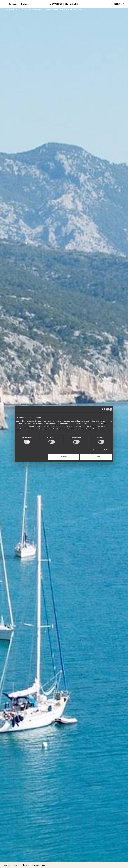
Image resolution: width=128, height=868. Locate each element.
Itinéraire (26, 865)
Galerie (16, 865)
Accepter (96, 457)
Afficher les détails (100, 450)
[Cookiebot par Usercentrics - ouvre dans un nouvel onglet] (102, 410)
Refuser (64, 457)
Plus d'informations (94, 429)
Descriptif (7, 865)
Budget (45, 865)
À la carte (35, 865)
